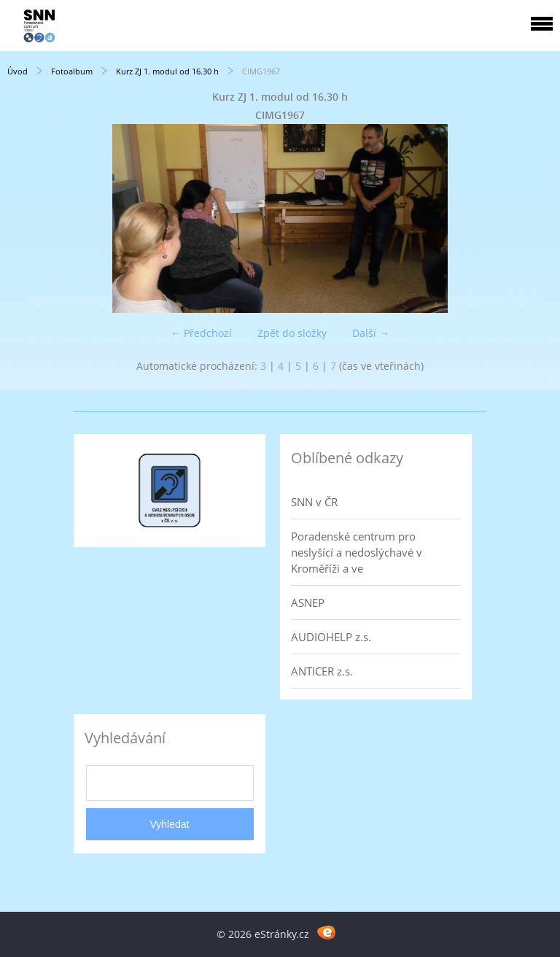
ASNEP (308, 603)
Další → (371, 333)
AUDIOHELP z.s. (331, 637)
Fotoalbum (72, 71)
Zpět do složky (292, 333)
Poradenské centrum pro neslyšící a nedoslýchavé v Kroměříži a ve (357, 552)
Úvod (17, 71)
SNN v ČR (314, 502)
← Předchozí (201, 333)
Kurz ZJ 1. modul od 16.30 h (167, 71)
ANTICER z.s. (322, 671)
